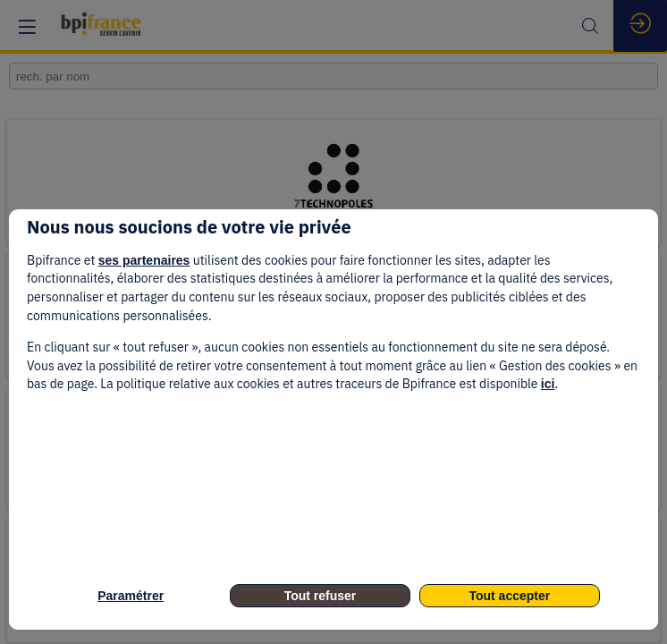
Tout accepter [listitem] (509, 596)
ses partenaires (144, 260)
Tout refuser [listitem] (321, 596)
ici (548, 384)
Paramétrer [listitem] (131, 596)
